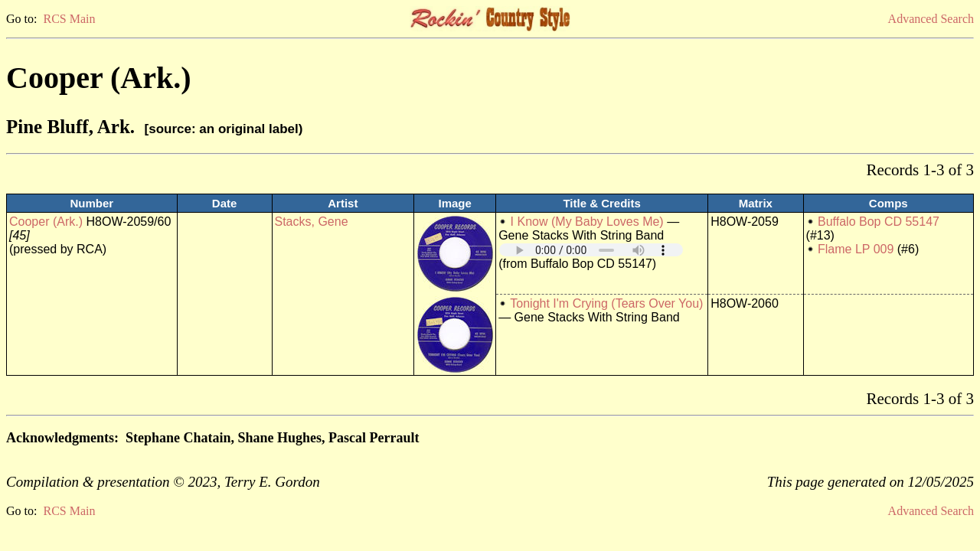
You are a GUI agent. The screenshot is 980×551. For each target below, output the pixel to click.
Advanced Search (931, 19)
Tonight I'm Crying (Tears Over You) (606, 303)
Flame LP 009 (856, 249)
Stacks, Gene (312, 222)
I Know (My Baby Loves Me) (587, 222)
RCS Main (69, 19)
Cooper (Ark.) (46, 222)
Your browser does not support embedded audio (591, 250)
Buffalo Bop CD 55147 (879, 222)
